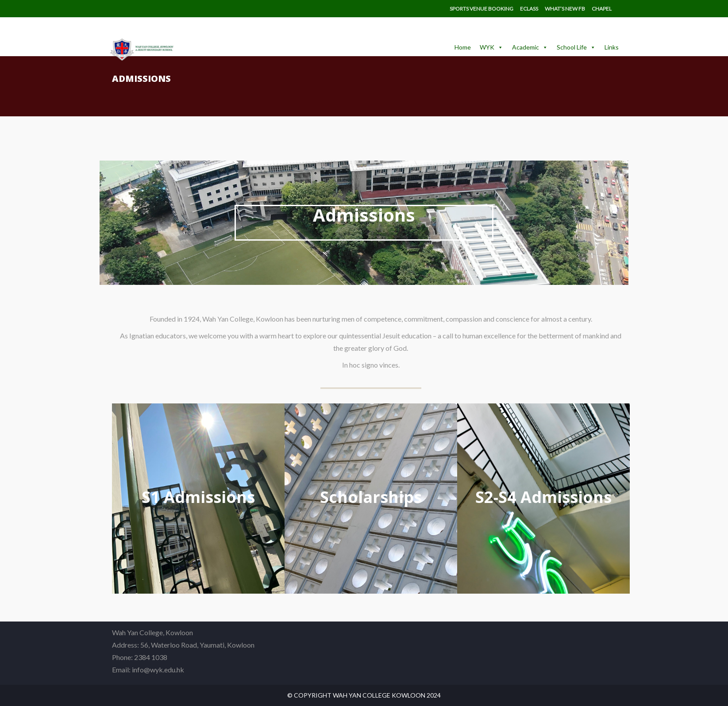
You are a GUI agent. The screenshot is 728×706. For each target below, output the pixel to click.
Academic (530, 47)
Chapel (602, 9)
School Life (576, 47)
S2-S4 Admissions (543, 497)
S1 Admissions (198, 497)
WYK (491, 47)
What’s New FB (565, 9)
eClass (529, 9)
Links (612, 47)
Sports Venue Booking (481, 9)
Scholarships (371, 497)
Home (463, 47)
